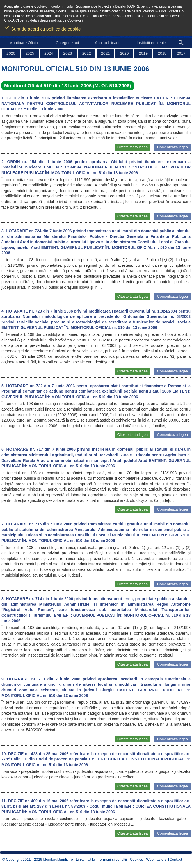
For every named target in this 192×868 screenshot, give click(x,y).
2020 (124, 53)
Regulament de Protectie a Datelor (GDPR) (107, 6)
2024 (49, 53)
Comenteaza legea (172, 147)
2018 (162, 53)
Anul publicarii (107, 43)
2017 (181, 53)
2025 (30, 53)
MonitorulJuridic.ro (58, 859)
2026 (11, 53)
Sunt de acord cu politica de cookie (43, 27)
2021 (105, 53)
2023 (68, 53)
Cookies (137, 859)
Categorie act (67, 43)
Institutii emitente (151, 43)
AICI (16, 20)
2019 (143, 53)
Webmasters (156, 859)
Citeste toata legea (132, 147)
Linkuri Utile (85, 859)
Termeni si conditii (112, 859)
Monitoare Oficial (24, 43)
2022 (87, 53)
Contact (176, 859)
